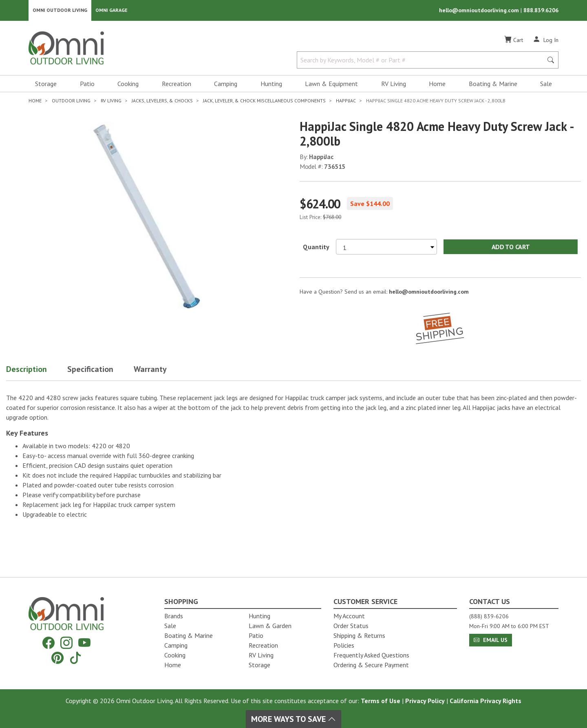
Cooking (128, 84)
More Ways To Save (293, 719)
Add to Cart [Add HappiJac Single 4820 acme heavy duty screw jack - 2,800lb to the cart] (511, 247)
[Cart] (514, 40)
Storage (46, 84)
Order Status (351, 626)
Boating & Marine (493, 84)
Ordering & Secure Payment (371, 665)
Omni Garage (111, 10)
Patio (87, 84)
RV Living (394, 84)
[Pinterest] (57, 658)
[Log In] (546, 40)
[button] (37, 371)
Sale (546, 84)
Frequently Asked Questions (371, 655)
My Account (349, 616)
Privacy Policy (425, 701)
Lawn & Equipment (331, 84)
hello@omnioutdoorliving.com (480, 11)
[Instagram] (66, 643)
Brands (174, 616)
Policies (344, 645)
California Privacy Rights (485, 701)
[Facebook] (49, 643)
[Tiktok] (75, 658)
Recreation (177, 84)
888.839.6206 (541, 11)
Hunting (271, 84)
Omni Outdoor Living (60, 10)
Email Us (491, 640)
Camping (226, 84)
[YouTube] (84, 643)
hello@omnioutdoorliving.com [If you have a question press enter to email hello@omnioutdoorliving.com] (429, 292)
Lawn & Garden (270, 626)
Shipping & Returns (359, 635)
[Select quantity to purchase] (386, 247)
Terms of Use (381, 701)
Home (437, 84)
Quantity (316, 247)
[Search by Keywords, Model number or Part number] (422, 60)
